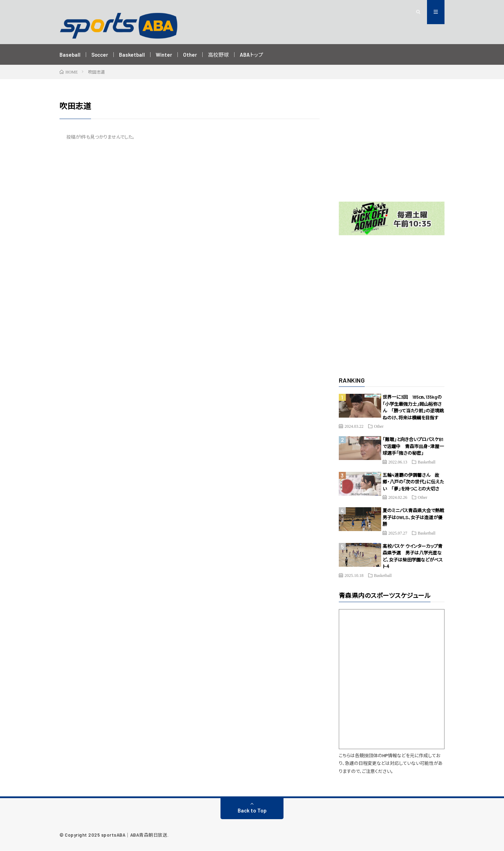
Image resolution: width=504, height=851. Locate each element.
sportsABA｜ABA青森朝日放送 (134, 835)
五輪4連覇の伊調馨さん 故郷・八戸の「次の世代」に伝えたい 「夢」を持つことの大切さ (413, 482)
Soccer (100, 55)
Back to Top (252, 811)
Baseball (70, 55)
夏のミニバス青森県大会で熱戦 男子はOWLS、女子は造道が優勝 (416, 518)
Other (190, 55)
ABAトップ (252, 55)
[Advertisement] (392, 144)
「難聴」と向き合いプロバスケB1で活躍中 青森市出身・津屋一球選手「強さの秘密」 (413, 447)
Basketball (132, 55)
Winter (164, 55)
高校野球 (219, 55)
